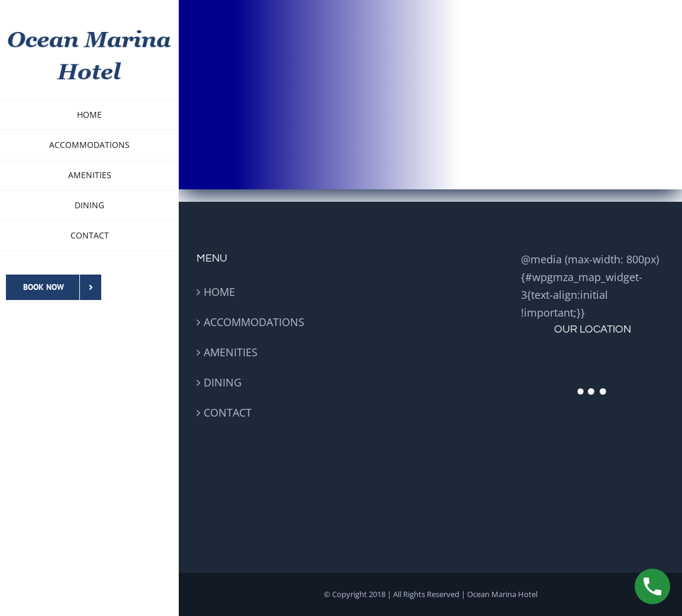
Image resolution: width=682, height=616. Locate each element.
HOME (219, 292)
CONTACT (228, 412)
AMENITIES (231, 352)
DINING (223, 382)
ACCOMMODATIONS (254, 322)
